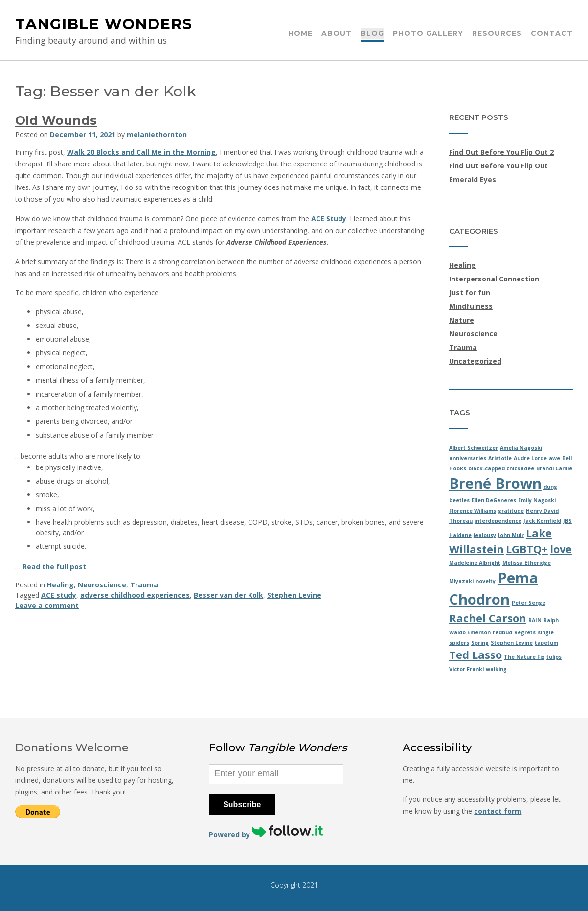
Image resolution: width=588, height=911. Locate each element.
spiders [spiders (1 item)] (459, 643)
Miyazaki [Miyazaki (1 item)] (461, 581)
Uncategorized (475, 361)
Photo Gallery (428, 34)
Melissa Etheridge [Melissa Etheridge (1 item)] (527, 563)
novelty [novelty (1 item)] (486, 581)
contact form (498, 811)
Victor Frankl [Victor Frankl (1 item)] (466, 669)
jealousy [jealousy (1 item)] (485, 535)
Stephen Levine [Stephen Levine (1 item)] (512, 643)
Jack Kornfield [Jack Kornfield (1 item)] (542, 521)
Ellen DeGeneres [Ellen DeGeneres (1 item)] (494, 500)
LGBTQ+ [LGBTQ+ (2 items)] (527, 549)
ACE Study (329, 219)
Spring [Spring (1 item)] (480, 643)
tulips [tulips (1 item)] (554, 657)
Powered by (266, 834)
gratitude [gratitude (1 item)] (511, 511)
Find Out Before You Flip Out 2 (501, 152)
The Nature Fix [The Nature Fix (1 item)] (524, 657)
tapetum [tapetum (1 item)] (546, 643)
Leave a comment (47, 605)
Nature (462, 320)
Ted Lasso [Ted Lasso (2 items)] (475, 655)
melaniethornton (157, 134)
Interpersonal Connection (494, 279)
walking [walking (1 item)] (496, 669)
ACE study (59, 595)
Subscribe (242, 805)
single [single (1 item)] (546, 632)
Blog (372, 34)
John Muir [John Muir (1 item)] (511, 535)
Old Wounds (56, 120)
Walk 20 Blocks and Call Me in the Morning (141, 152)
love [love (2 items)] (561, 549)
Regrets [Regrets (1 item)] (525, 632)
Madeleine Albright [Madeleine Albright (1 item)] (475, 563)
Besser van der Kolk (228, 595)
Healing (60, 585)
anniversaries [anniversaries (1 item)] (468, 458)
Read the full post (54, 567)
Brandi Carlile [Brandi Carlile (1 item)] (554, 468)
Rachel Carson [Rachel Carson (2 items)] (488, 618)
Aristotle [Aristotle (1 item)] (500, 458)
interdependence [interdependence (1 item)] (498, 521)
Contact (552, 34)
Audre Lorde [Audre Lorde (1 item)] (530, 458)
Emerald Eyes (473, 179)
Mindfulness (471, 306)
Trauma (144, 585)
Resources (497, 34)
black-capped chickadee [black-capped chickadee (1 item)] (501, 468)
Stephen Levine (294, 595)
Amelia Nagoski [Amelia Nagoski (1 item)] (521, 448)
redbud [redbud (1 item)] (502, 632)
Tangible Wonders (104, 24)
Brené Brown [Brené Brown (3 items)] (495, 483)
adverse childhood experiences (135, 595)
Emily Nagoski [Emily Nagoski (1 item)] (537, 500)
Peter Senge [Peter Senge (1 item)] (529, 603)
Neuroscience (102, 585)
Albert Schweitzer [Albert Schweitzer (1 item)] (474, 448)
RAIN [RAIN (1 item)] (535, 620)
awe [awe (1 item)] (554, 458)
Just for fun (470, 292)
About (337, 34)
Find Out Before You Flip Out (498, 166)
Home (300, 34)
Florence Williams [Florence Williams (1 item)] (473, 511)
